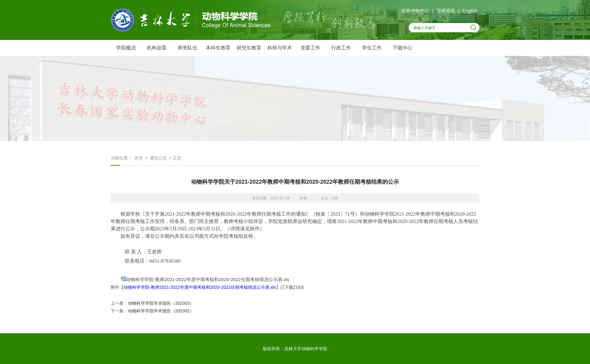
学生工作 (372, 48)
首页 (139, 158)
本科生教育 (218, 48)
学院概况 (126, 48)
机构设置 (157, 48)
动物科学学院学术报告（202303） (161, 303)
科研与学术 (280, 48)
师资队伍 (187, 48)
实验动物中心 (415, 11)
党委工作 (310, 48)
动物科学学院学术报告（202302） (161, 311)
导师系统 (446, 11)
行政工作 (341, 48)
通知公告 (158, 158)
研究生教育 (249, 48)
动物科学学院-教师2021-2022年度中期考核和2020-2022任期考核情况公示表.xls (208, 279)
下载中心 (403, 48)
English (470, 11)
